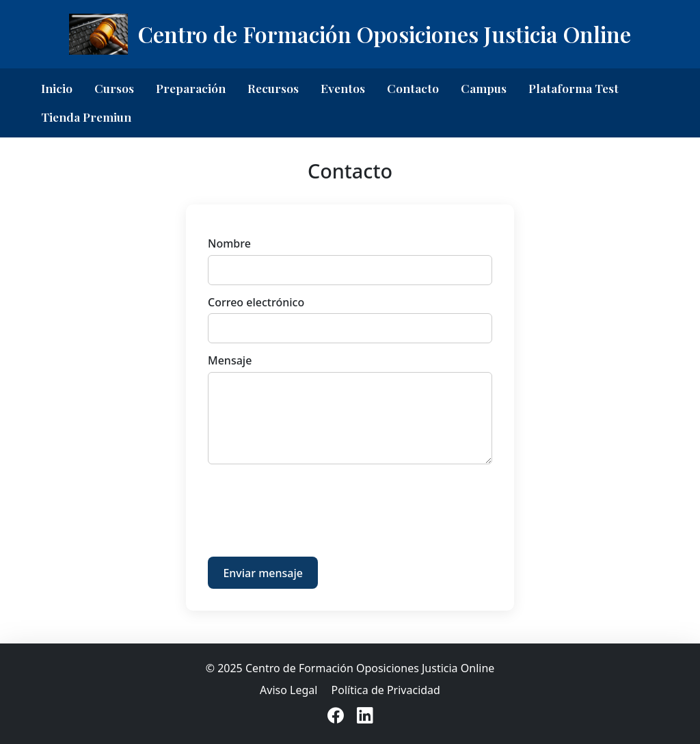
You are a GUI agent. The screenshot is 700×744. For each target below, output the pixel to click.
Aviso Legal (288, 690)
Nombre (229, 243)
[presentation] (312, 506)
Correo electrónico (256, 302)
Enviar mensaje (263, 573)
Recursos (273, 88)
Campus (484, 88)
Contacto (413, 88)
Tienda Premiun (86, 117)
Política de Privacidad (386, 690)
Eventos (343, 88)
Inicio (57, 88)
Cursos (114, 88)
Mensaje (230, 360)
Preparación (191, 88)
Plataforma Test (574, 88)
